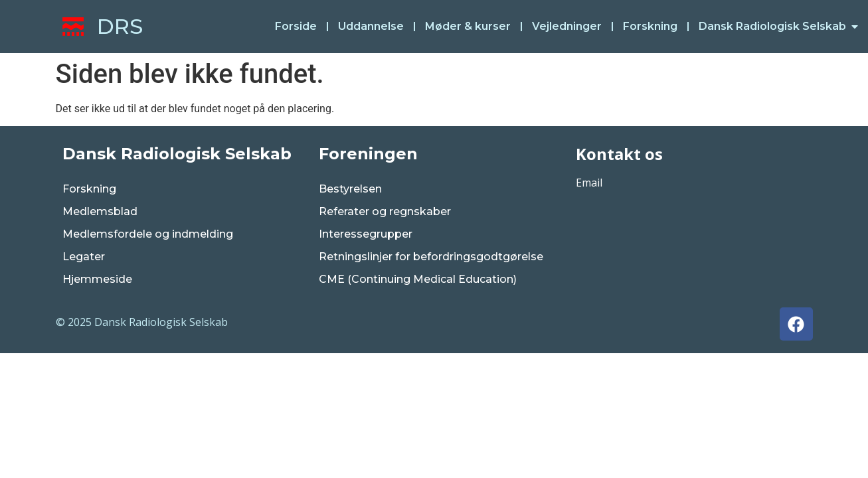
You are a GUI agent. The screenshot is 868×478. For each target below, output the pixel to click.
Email (589, 183)
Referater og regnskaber (385, 211)
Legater (84, 257)
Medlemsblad (100, 211)
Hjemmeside (97, 279)
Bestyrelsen (350, 189)
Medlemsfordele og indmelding (148, 234)
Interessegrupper (366, 234)
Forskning (89, 189)
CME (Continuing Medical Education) (418, 279)
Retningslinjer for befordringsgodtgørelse (431, 257)
